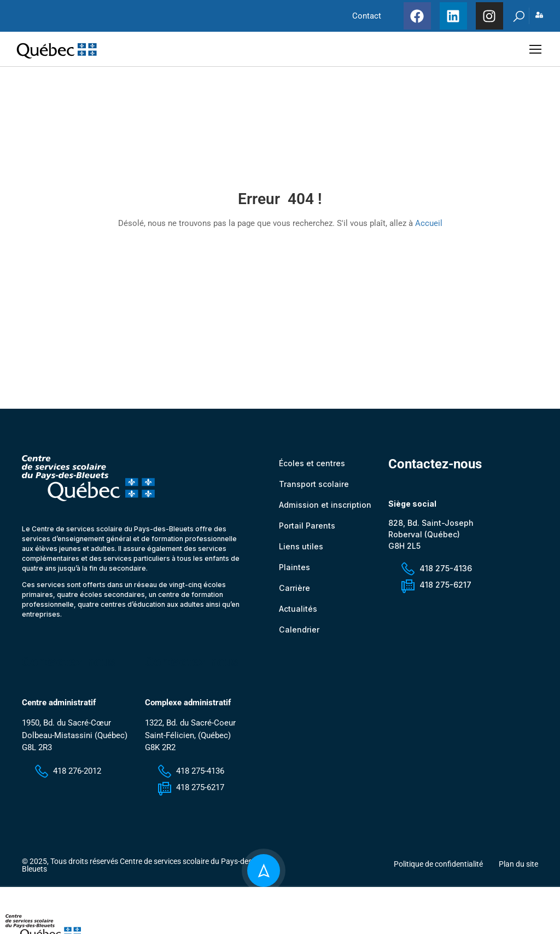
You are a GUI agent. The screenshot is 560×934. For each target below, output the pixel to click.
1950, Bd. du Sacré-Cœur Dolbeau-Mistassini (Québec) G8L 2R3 (75, 743)
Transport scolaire (314, 491)
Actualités (298, 616)
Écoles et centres (312, 470)
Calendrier (299, 637)
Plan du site (518, 871)
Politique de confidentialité (438, 871)
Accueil (429, 227)
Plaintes (294, 574)
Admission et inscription (325, 512)
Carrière (294, 595)
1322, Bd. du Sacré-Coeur (190, 730)
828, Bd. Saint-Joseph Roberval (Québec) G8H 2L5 (431, 541)
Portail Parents (307, 533)
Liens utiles (301, 553)
